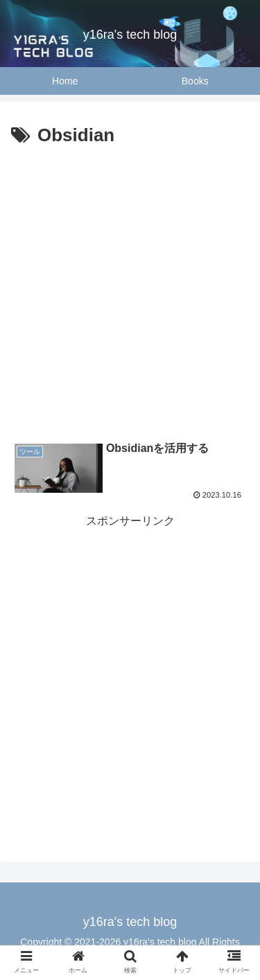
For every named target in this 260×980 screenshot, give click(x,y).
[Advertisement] (130, 288)
